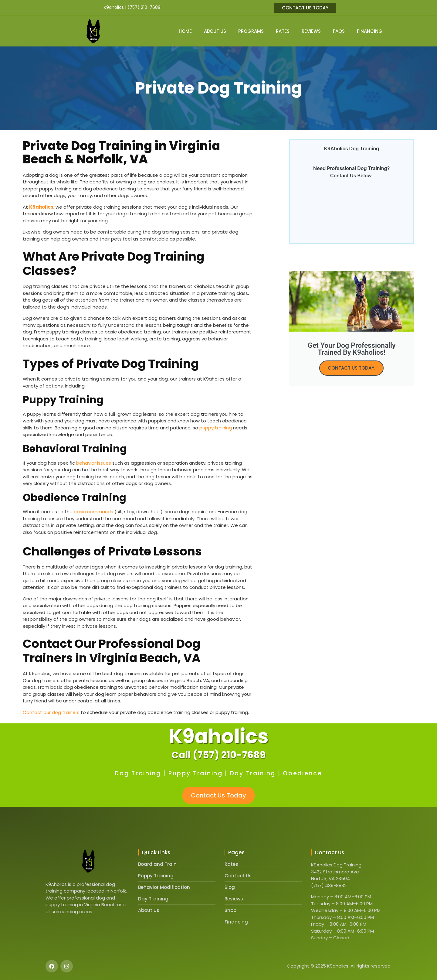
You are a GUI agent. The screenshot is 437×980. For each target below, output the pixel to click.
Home (185, 31)
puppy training (216, 428)
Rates (283, 31)
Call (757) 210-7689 (218, 755)
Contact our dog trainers (51, 712)
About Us (215, 31)
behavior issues (94, 463)
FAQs (339, 31)
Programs (251, 31)
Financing (370, 31)
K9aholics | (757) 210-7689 (132, 7)
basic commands (93, 512)
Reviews (311, 31)
